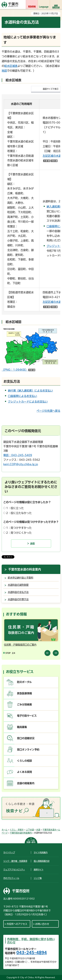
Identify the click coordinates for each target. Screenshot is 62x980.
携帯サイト (39, 870)
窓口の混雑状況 (26, 738)
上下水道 (30, 830)
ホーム (5, 830)
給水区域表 (11, 66)
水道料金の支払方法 (18, 592)
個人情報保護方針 (42, 861)
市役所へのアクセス (17, 924)
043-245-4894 (32, 953)
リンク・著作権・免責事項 (15, 861)
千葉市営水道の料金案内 (25, 569)
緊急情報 (32, 7)
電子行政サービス (27, 716)
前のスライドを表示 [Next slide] (56, 653)
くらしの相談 (24, 761)
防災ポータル (24, 682)
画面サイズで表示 (51, 89)
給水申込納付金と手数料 (21, 578)
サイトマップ (9, 852)
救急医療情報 (24, 693)
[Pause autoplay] (7, 653)
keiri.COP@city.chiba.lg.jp (21, 464)
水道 (38, 830)
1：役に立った (15, 508)
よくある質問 (24, 772)
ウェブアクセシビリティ (14, 870)
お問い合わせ (42, 924)
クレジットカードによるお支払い (28, 402)
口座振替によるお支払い (22, 396)
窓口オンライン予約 (28, 750)
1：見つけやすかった (19, 528)
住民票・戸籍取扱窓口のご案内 (20, 645)
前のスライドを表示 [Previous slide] (47, 653)
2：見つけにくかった (19, 533)
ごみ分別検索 (24, 705)
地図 (4, 71)
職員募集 (22, 727)
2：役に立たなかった (19, 513)
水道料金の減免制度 (18, 585)
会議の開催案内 (26, 783)
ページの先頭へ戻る (48, 411)
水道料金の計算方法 (18, 599)
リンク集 (38, 878)
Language (44, 7)
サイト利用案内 (41, 852)
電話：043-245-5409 (18, 455)
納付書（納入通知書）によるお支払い (30, 391)
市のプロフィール (11, 878)
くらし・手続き (17, 830)
